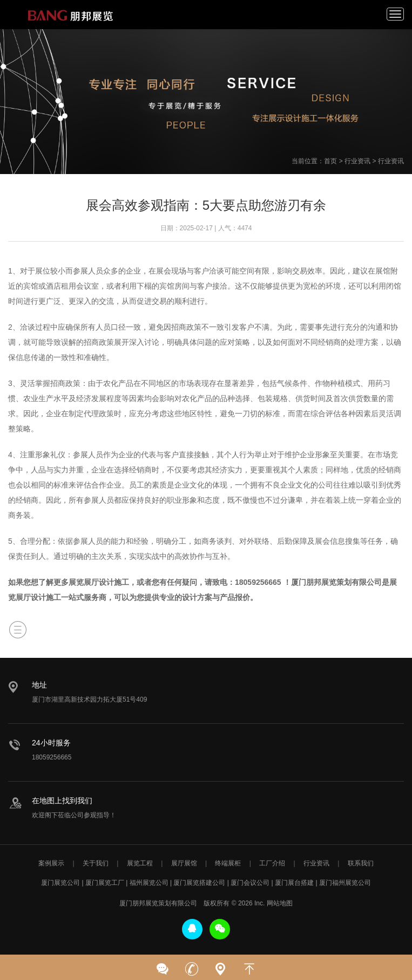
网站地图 (280, 903)
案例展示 (51, 863)
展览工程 (140, 863)
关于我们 (96, 863)
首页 (330, 161)
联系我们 (361, 863)
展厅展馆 (184, 863)
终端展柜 (228, 863)
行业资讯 (357, 161)
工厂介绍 (272, 863)
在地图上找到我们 (62, 801)
